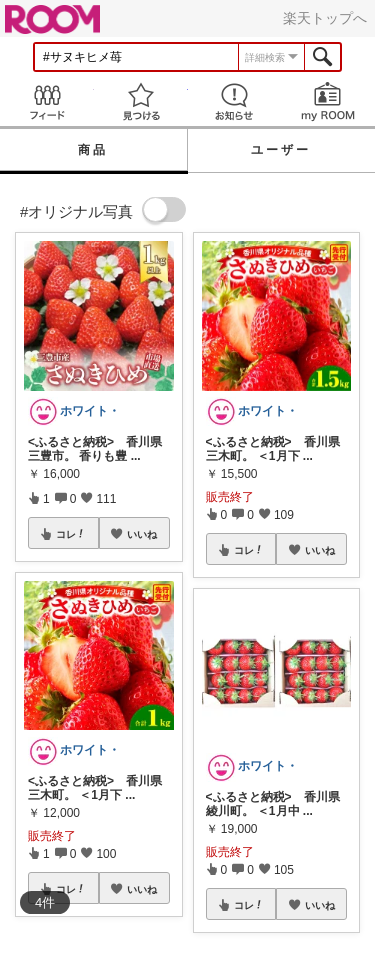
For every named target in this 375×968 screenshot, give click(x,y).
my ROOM (328, 101)
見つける (141, 101)
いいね (142, 534)
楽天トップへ (325, 18)
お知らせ (235, 101)
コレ (71, 534)
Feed (47, 101)
